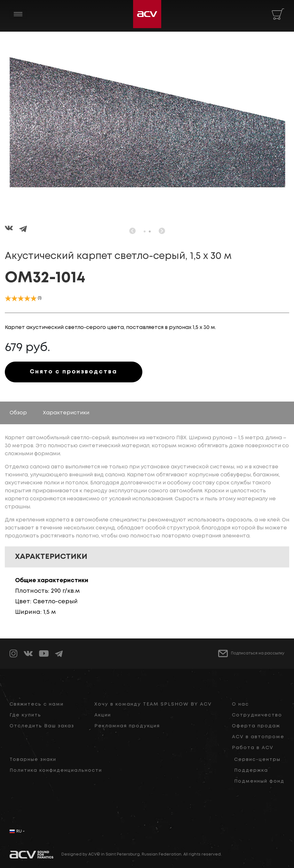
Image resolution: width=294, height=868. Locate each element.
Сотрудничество (257, 715)
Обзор (18, 413)
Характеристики (66, 413)
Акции (103, 715)
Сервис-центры (257, 760)
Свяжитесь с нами (37, 704)
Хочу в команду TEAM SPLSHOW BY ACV (153, 704)
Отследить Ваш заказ (42, 726)
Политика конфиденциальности (56, 770)
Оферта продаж (256, 726)
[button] (145, 231)
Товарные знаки (33, 760)
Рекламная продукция (127, 726)
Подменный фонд (259, 781)
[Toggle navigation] (18, 14)
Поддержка (251, 770)
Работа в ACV (253, 748)
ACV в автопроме (258, 737)
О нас (240, 704)
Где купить (25, 715)
